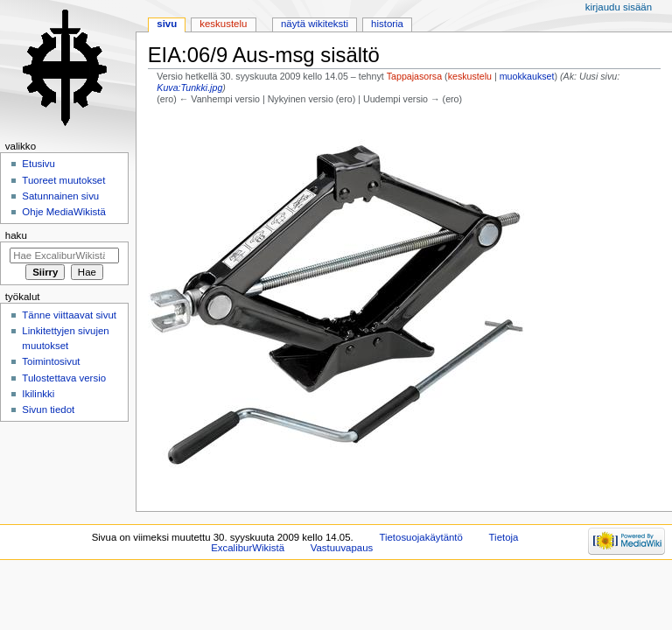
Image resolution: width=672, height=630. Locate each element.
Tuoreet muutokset (63, 180)
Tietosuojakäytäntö (420, 537)
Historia (387, 24)
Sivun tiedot (48, 409)
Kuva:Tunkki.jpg (189, 87)
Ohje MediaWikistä (63, 212)
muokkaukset (527, 76)
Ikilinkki (38, 394)
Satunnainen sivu (60, 196)
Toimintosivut (51, 361)
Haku (16, 235)
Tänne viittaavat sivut (69, 315)
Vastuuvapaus (342, 548)
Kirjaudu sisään (619, 7)
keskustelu (470, 76)
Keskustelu (223, 24)
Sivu (167, 24)
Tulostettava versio (64, 378)
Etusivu (38, 164)
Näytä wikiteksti (315, 24)
